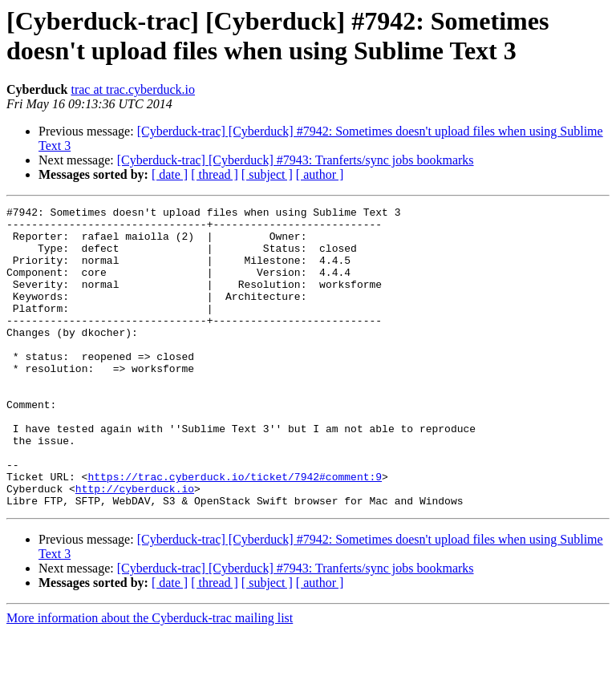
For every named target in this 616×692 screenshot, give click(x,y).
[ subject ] (267, 174)
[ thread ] (215, 174)
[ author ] (320, 174)
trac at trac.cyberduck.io (133, 89)
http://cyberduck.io (135, 546)
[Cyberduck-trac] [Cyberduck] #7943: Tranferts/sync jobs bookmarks (296, 160)
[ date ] (170, 174)
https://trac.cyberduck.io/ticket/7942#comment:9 (235, 532)
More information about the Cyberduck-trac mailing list (150, 678)
